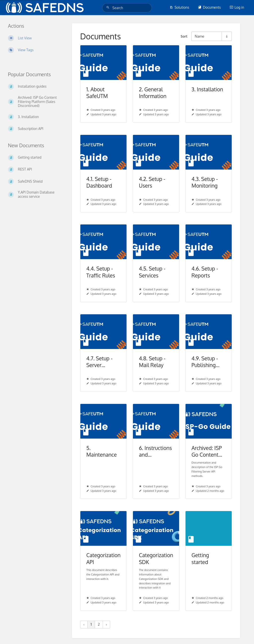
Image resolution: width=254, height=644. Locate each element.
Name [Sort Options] (200, 36)
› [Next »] (106, 624)
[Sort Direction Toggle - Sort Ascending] (226, 36)
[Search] (109, 8)
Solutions (179, 7)
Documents (209, 7)
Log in (237, 7)
